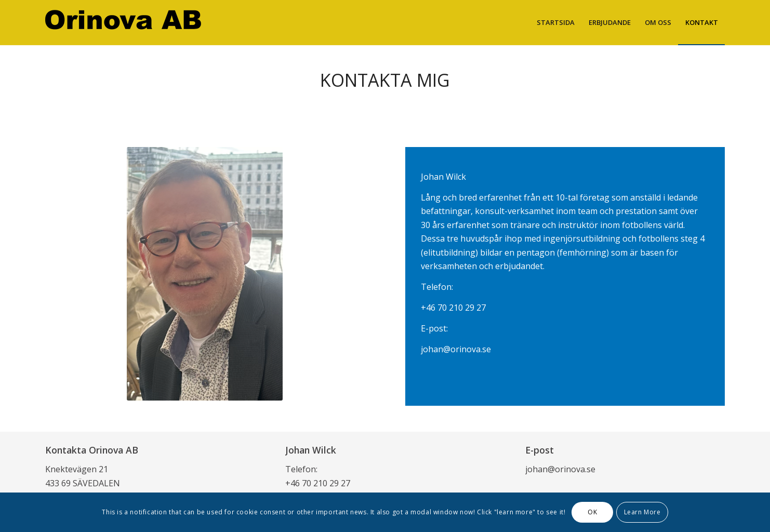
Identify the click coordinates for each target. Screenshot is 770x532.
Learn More (642, 512)
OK (592, 512)
